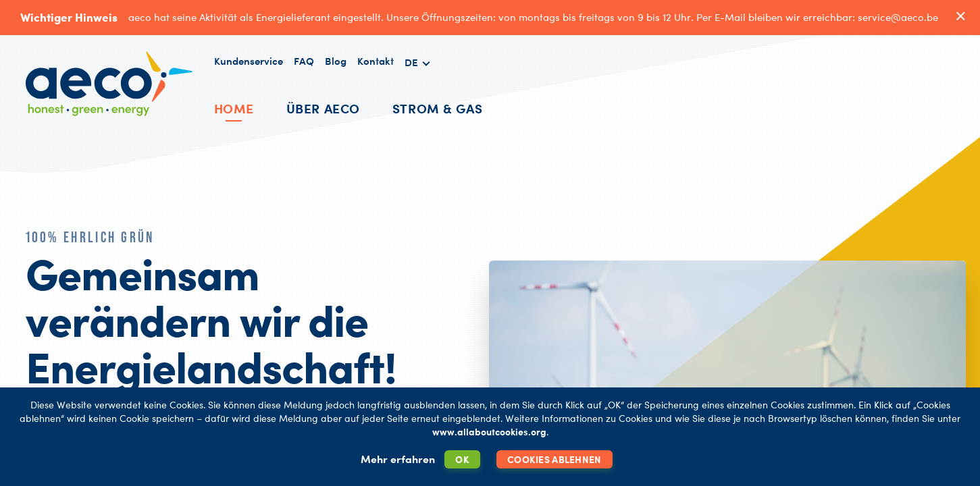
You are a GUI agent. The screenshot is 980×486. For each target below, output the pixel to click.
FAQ (304, 61)
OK (462, 459)
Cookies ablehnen (554, 459)
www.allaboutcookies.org (489, 432)
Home (234, 108)
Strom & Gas (437, 108)
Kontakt (376, 61)
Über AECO (323, 108)
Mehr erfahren (398, 459)
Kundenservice (249, 61)
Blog (336, 61)
